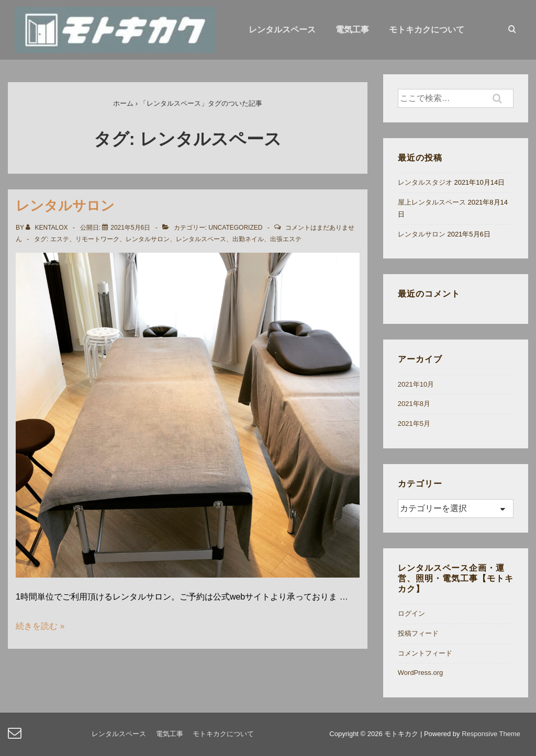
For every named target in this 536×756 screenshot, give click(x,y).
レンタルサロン (65, 206)
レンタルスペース (282, 30)
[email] (16, 736)
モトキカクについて (427, 30)
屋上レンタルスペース (432, 202)
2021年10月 (416, 384)
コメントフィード (425, 653)
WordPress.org (420, 673)
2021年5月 (414, 424)
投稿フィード (418, 633)
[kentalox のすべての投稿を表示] (48, 228)
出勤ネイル (248, 239)
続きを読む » (40, 626)
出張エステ (286, 239)
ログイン (411, 613)
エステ (60, 239)
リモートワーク (97, 239)
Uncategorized (235, 228)
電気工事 (352, 30)
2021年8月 (414, 404)
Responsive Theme (491, 734)
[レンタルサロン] (130, 228)
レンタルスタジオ (425, 182)
